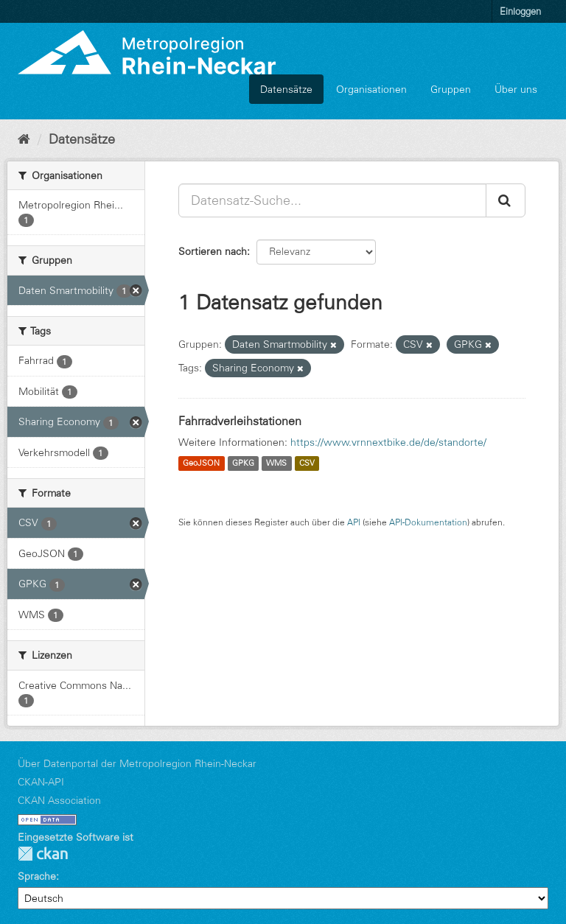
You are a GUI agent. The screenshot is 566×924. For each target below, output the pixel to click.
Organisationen (371, 89)
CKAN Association (59, 800)
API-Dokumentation (428, 522)
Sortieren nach (213, 251)
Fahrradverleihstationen (240, 421)
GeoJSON (201, 463)
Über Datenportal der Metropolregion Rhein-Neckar (137, 763)
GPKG (243, 463)
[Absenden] (506, 200)
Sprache (37, 876)
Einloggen (520, 11)
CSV (307, 463)
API (354, 522)
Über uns (516, 89)
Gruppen (451, 89)
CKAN (43, 854)
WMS (276, 463)
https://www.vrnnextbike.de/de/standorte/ (388, 442)
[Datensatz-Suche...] (332, 200)
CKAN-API (41, 782)
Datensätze (286, 89)
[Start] (24, 139)
